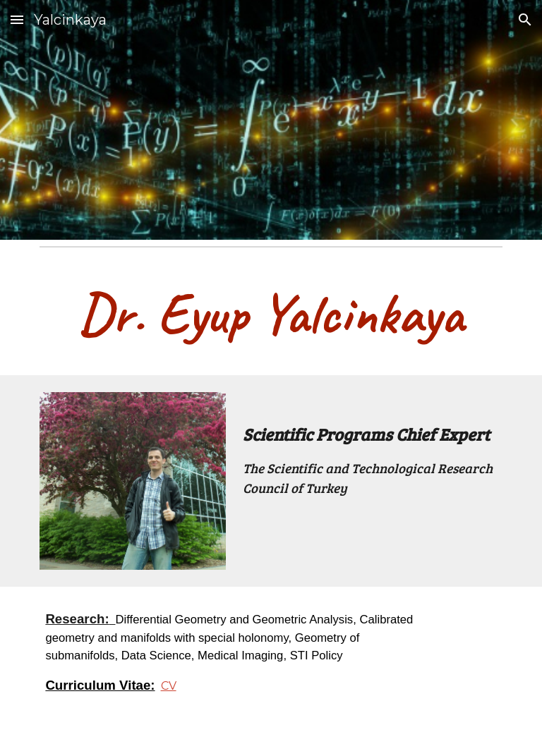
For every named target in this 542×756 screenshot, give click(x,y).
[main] (271, 314)
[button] (17, 19)
